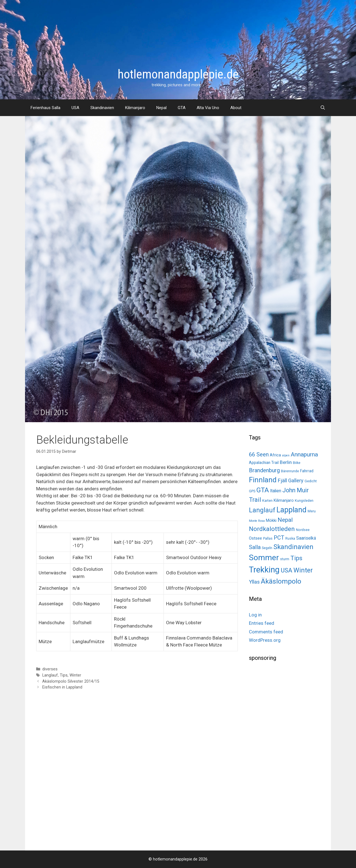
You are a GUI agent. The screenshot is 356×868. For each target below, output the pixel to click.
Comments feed (266, 632)
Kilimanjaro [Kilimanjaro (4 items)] (284, 500)
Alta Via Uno (208, 108)
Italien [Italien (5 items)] (276, 491)
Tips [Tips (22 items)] (296, 558)
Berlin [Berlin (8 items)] (286, 462)
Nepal (161, 108)
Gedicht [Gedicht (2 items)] (311, 481)
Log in (255, 615)
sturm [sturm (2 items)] (285, 559)
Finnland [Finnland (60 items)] (263, 480)
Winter (75, 675)
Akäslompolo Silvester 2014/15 (71, 681)
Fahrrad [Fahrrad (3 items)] (307, 471)
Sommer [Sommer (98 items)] (264, 558)
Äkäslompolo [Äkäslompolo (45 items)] (281, 581)
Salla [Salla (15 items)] (255, 547)
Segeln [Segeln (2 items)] (267, 548)
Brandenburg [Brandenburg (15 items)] (264, 470)
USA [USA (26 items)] (286, 570)
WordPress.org (265, 640)
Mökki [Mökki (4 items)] (271, 520)
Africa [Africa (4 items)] (275, 455)
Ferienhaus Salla (45, 108)
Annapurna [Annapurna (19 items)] (304, 454)
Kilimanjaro (135, 108)
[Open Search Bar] (323, 108)
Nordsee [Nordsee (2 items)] (303, 530)
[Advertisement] (291, 754)
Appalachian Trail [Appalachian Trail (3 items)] (264, 463)
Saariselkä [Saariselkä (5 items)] (306, 538)
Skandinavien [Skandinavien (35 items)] (293, 547)
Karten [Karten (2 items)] (267, 501)
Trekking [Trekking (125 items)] (264, 570)
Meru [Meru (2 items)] (312, 511)
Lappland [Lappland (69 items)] (291, 510)
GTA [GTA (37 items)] (263, 490)
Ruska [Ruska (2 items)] (290, 538)
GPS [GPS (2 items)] (252, 491)
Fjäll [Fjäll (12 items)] (282, 480)
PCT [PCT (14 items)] (279, 538)
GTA (182, 108)
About (236, 108)
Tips (64, 675)
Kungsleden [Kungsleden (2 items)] (304, 501)
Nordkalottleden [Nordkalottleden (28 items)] (272, 529)
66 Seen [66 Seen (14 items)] (259, 455)
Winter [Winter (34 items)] (303, 570)
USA (75, 108)
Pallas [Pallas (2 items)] (268, 538)
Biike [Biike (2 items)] (297, 463)
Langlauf (50, 675)
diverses (50, 669)
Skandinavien (102, 108)
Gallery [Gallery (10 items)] (296, 480)
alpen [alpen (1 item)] (286, 455)
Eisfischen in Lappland (62, 687)
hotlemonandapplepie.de (178, 74)
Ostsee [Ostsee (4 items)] (255, 538)
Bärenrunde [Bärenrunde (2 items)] (290, 471)
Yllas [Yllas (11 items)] (254, 582)
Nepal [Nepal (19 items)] (285, 520)
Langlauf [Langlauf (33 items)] (262, 510)
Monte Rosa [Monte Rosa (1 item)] (257, 521)
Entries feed (262, 623)
